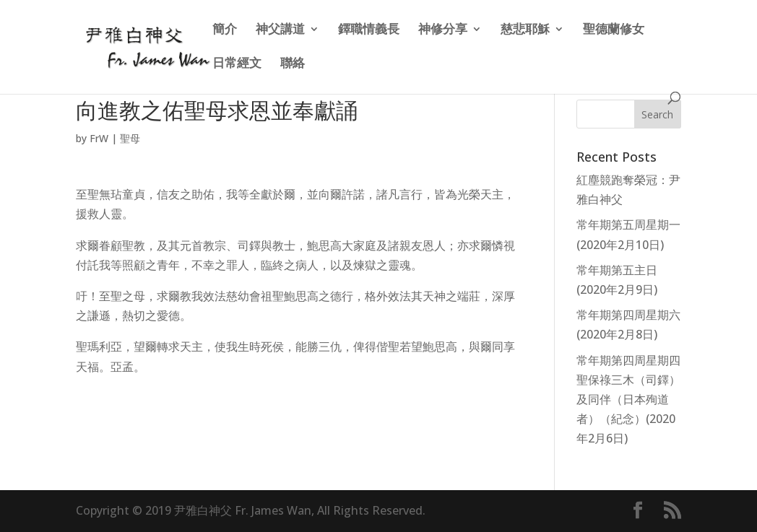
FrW (99, 138)
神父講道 (280, 30)
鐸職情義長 (369, 30)
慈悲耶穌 (525, 30)
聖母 (130, 138)
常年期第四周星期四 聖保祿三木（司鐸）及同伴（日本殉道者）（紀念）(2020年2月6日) (628, 400)
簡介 (225, 30)
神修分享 (443, 30)
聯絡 (293, 64)
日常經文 (237, 64)
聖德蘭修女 (614, 30)
